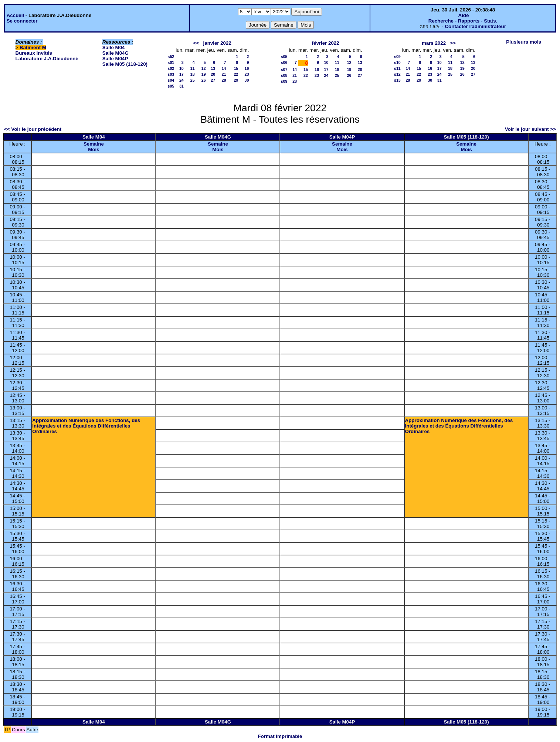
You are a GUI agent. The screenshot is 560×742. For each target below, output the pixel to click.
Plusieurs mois (524, 42)
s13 (397, 80)
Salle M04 (114, 47)
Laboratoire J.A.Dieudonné (47, 59)
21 (224, 74)
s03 (171, 74)
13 (213, 68)
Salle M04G (116, 53)
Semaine (94, 144)
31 (181, 86)
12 (204, 68)
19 (204, 74)
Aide (464, 15)
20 (213, 74)
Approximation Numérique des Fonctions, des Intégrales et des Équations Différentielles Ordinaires (86, 426)
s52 (171, 57)
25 (193, 80)
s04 (171, 80)
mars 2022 (434, 43)
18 (193, 74)
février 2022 (326, 43)
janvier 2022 (217, 43)
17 (181, 74)
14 (224, 68)
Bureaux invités (34, 53)
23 (247, 74)
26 (204, 80)
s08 (284, 75)
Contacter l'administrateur (475, 26)
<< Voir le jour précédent (33, 129)
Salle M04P (115, 59)
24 (181, 80)
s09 (284, 81)
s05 (171, 86)
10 (181, 68)
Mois (94, 149)
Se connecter (22, 21)
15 (236, 68)
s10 (397, 62)
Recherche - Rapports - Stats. (463, 21)
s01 (171, 62)
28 (224, 80)
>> (453, 43)
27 (213, 80)
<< (196, 43)
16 (247, 68)
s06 (284, 62)
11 (193, 68)
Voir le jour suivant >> (530, 129)
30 (247, 80)
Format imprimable (280, 736)
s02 (171, 68)
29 (236, 80)
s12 (397, 74)
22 (236, 74)
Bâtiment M (33, 47)
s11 (397, 68)
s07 (284, 69)
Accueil (15, 15)
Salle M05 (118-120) (125, 64)
